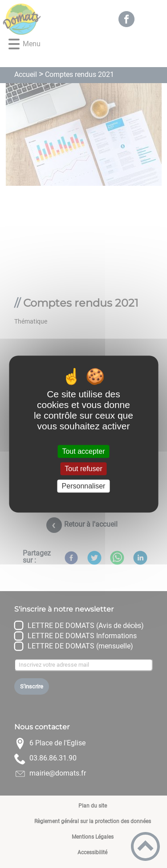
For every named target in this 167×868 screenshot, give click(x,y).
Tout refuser (83, 469)
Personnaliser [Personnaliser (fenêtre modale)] (84, 486)
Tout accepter (83, 451)
